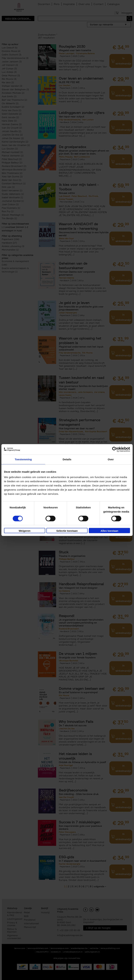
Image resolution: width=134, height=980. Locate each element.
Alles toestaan (109, 531)
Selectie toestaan (67, 531)
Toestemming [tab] (23, 459)
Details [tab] (67, 459)
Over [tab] (111, 459)
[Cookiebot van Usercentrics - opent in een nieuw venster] (115, 449)
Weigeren (25, 531)
